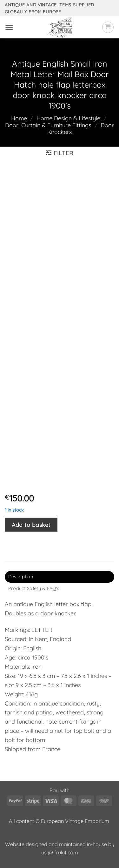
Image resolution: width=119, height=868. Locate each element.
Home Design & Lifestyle (68, 118)
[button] (9, 27)
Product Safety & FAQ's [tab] (34, 588)
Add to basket (31, 525)
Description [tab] (21, 577)
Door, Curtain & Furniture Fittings (48, 125)
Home (19, 118)
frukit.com (66, 852)
